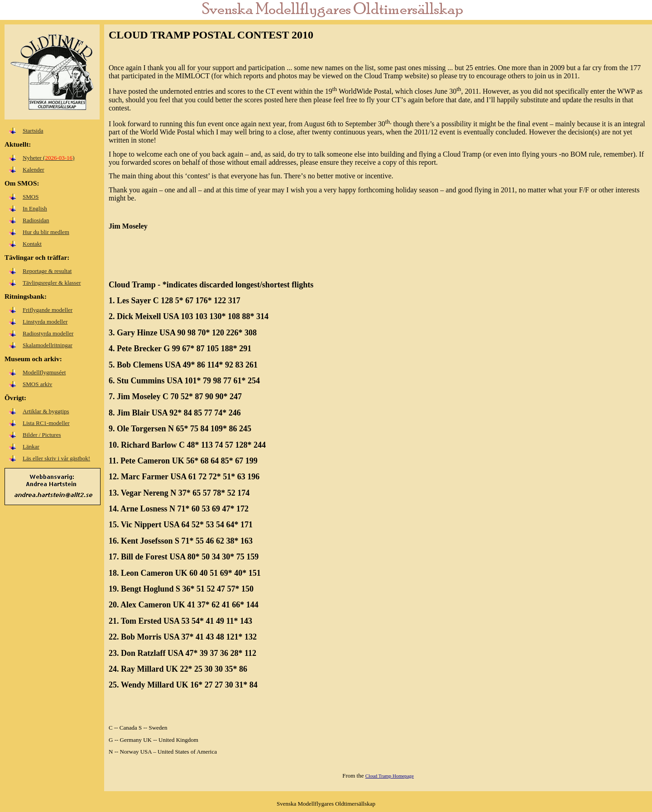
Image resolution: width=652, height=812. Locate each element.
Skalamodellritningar (48, 345)
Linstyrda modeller (45, 322)
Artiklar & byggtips (46, 411)
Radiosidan (36, 220)
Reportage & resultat (47, 271)
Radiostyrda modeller (48, 333)
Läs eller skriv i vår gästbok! (56, 458)
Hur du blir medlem (46, 232)
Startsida (33, 131)
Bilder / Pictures (42, 435)
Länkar (31, 447)
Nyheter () (48, 158)
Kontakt (32, 244)
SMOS (31, 197)
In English (35, 208)
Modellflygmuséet (44, 372)
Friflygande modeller (48, 310)
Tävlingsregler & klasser (52, 283)
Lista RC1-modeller (46, 423)
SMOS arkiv (37, 384)
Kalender (34, 170)
